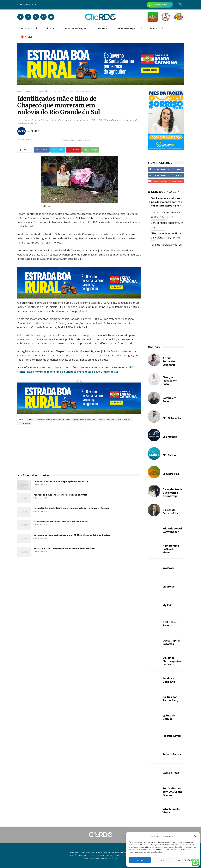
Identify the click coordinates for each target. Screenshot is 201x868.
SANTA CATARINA (124, 419)
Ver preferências (186, 860)
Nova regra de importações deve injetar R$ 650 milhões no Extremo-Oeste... (72, 535)
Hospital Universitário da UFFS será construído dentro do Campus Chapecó (71, 508)
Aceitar (140, 860)
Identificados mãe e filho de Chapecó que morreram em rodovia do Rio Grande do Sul (66, 419)
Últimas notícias (24, 424)
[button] (195, 836)
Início (20, 91)
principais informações (106, 419)
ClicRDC (35, 131)
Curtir (179, 169)
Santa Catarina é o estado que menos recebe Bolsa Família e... (65, 548)
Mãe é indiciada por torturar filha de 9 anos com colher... (62, 522)
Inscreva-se (177, 181)
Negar (163, 860)
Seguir (179, 175)
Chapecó (30, 419)
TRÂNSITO (27, 91)
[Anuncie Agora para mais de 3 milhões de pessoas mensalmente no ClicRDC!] (160, 5)
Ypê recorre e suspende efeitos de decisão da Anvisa (60, 495)
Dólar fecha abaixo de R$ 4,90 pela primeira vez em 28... (61, 481)
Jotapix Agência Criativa (108, 858)
